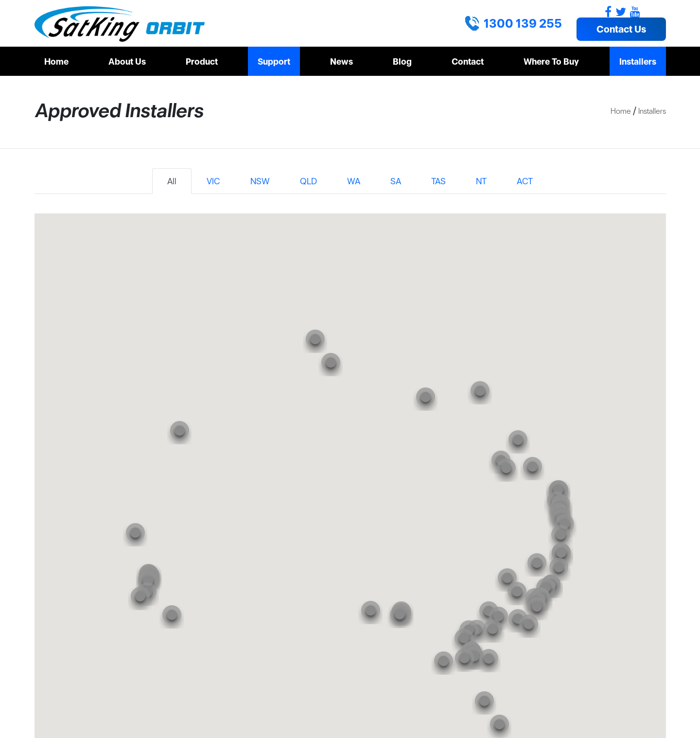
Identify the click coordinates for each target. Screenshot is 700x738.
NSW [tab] (260, 181)
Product (202, 61)
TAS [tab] (438, 181)
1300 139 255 (523, 23)
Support (274, 61)
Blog (402, 61)
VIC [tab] (213, 181)
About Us (127, 61)
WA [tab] (354, 181)
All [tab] (172, 181)
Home (56, 61)
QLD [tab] (308, 181)
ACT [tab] (525, 181)
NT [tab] (481, 181)
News (341, 61)
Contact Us (621, 29)
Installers (638, 61)
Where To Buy (551, 61)
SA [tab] (396, 181)
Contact (468, 61)
